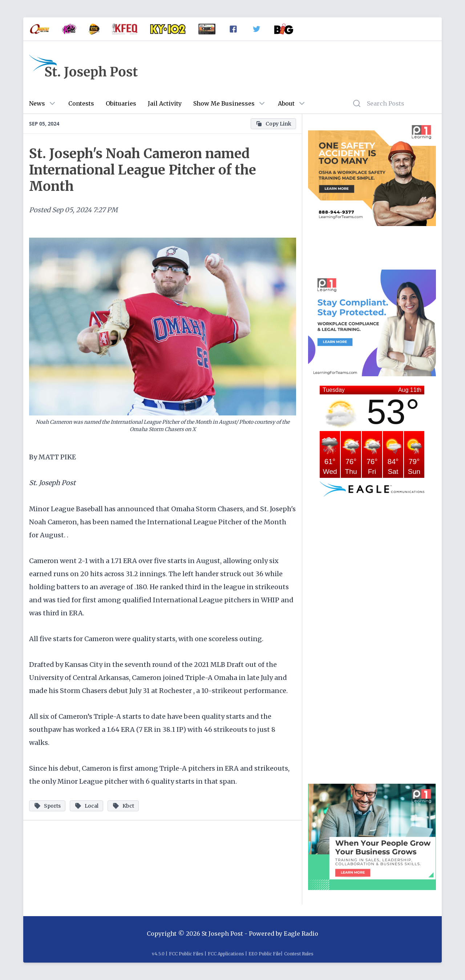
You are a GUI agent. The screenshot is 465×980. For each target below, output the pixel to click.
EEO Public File (265, 954)
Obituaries (121, 103)
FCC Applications (226, 954)
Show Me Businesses (224, 103)
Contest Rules (299, 954)
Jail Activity (165, 103)
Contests (81, 103)
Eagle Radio (301, 934)
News (37, 103)
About (286, 103)
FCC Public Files (186, 954)
